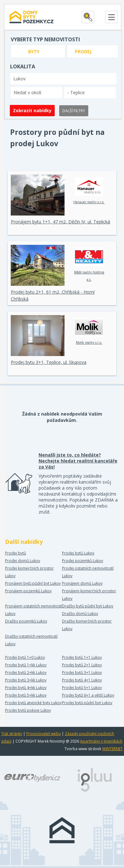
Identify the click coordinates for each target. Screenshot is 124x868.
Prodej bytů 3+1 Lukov (82, 673)
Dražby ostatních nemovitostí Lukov (31, 640)
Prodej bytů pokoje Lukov (28, 710)
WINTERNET (112, 749)
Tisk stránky (12, 734)
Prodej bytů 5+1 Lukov (82, 688)
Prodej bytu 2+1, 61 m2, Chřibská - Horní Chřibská (53, 295)
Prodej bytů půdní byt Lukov (87, 703)
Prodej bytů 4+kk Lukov (26, 688)
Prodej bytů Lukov (78, 553)
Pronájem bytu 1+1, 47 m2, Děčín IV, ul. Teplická (60, 222)
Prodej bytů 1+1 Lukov (82, 657)
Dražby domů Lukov (80, 614)
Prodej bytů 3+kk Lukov (26, 680)
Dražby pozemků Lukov (26, 621)
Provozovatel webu (43, 734)
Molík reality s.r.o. (89, 331)
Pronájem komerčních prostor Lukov (89, 595)
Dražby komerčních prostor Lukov (87, 625)
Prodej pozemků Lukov (83, 561)
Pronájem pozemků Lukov (28, 591)
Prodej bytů (15, 553)
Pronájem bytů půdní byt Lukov (33, 583)
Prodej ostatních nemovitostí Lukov (88, 572)
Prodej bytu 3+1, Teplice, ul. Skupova (49, 362)
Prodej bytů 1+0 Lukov (25, 657)
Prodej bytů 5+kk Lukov (26, 695)
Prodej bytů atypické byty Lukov (33, 703)
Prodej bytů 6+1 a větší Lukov (88, 695)
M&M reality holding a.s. (89, 265)
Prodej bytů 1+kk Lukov (26, 665)
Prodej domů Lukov (23, 561)
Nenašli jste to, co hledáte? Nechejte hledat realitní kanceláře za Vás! (78, 461)
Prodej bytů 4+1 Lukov (82, 680)
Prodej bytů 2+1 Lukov (82, 665)
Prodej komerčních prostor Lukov (29, 572)
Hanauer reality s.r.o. (89, 191)
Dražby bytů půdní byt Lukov (88, 606)
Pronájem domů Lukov (82, 583)
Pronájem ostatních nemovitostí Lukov (34, 610)
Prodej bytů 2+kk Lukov (26, 673)
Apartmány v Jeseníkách (101, 741)
